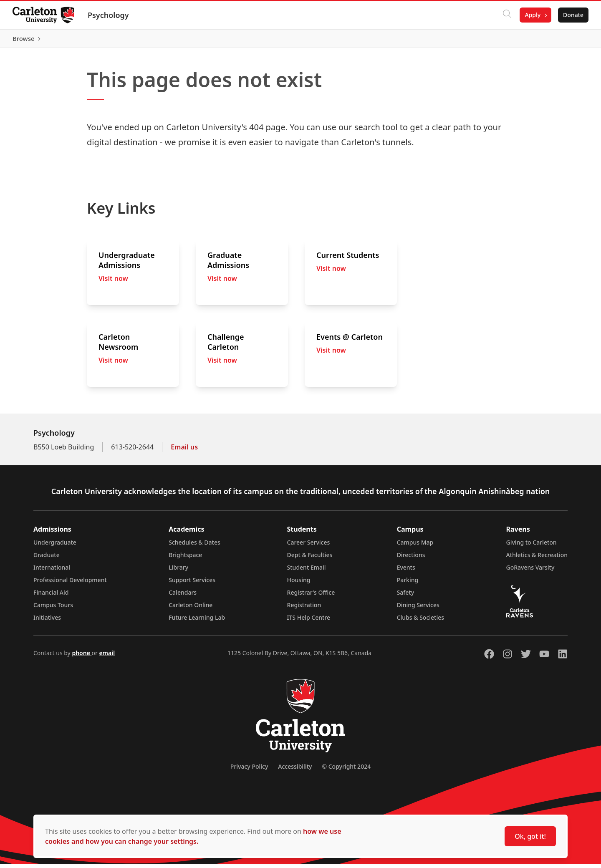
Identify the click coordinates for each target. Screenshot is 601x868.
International (52, 571)
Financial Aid (51, 596)
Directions (411, 559)
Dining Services (418, 609)
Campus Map (415, 546)
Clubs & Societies (420, 621)
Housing (299, 584)
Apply (532, 15)
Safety (406, 596)
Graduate (47, 559)
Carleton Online (191, 609)
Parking (408, 584)
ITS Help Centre (309, 621)
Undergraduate (55, 546)
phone (82, 657)
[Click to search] (506, 15)
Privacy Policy (249, 770)
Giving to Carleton (532, 546)
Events (406, 571)
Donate (572, 15)
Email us (184, 451)
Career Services (309, 546)
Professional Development (70, 584)
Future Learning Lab (197, 621)
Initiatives (47, 621)
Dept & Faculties (310, 559)
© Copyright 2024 (346, 770)
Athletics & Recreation (537, 559)
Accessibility (295, 770)
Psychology (109, 15)
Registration (304, 609)
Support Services (192, 584)
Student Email (307, 571)
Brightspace (185, 559)
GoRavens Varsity (530, 571)
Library (178, 571)
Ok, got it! (530, 836)
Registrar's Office (311, 596)
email (107, 657)
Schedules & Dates (194, 546)
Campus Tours (53, 609)
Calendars (183, 596)
